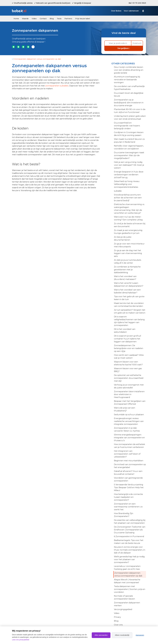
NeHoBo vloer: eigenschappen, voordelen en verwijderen (129, 147)
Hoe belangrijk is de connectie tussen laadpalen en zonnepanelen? (128, 497)
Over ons (118, 625)
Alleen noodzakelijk (122, 635)
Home (16, 19)
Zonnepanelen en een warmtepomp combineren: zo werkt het (128, 507)
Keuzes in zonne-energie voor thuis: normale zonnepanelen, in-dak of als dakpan (130, 550)
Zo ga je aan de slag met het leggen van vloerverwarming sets (128, 253)
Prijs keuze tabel (83, 19)
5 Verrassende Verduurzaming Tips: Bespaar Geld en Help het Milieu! (129, 487)
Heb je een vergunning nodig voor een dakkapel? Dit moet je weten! (129, 165)
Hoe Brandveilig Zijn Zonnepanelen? (124, 515)
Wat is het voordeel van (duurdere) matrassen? (125, 278)
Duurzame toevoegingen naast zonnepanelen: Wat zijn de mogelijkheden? (129, 155)
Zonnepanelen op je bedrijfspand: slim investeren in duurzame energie (129, 103)
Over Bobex (116, 11)
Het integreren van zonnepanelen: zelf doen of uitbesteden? (127, 454)
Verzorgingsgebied (123, 609)
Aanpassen (140, 635)
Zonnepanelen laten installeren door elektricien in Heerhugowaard (129, 394)
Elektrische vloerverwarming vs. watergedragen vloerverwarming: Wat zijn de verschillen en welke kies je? (129, 209)
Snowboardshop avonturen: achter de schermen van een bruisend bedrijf (128, 198)
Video (34, 19)
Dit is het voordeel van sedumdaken (125, 331)
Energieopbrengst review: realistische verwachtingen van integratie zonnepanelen (129, 421)
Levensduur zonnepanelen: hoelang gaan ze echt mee (127, 568)
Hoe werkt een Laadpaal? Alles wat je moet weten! (129, 356)
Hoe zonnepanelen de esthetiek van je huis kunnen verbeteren (129, 446)
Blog (52, 19)
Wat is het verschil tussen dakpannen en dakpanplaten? (129, 285)
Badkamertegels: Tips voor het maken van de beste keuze (129, 542)
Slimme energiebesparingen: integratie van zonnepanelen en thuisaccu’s (129, 438)
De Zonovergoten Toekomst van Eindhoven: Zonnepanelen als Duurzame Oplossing (130, 530)
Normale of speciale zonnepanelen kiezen (124, 597)
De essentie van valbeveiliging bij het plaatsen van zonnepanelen (130, 522)
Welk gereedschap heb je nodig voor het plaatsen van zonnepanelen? (129, 559)
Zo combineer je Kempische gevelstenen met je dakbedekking (127, 270)
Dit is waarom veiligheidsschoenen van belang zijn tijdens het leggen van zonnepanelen (129, 321)
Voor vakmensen (131, 11)
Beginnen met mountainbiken (129, 461)
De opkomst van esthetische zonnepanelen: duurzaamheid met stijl (129, 378)
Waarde (25, 19)
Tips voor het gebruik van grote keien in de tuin (129, 298)
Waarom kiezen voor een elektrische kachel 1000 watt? (128, 363)
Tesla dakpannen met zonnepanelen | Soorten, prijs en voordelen (130, 589)
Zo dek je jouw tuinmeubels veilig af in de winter (128, 261)
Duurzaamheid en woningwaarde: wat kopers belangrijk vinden (127, 126)
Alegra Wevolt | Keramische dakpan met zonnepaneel (127, 581)
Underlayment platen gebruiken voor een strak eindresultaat (130, 118)
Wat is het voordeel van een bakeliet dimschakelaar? (127, 291)
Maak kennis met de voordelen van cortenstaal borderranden (129, 305)
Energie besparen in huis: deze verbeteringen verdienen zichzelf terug (129, 175)
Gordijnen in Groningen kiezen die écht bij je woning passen (129, 134)
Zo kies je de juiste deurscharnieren (123, 238)
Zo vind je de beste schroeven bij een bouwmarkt (130, 225)
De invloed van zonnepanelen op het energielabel (130, 466)
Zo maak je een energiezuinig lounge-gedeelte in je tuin (128, 232)
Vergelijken (124, 48)
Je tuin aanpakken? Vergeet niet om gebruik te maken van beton (130, 311)
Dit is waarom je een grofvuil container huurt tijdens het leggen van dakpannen (128, 339)
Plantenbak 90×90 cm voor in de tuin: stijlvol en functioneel (130, 111)
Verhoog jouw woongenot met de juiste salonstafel (129, 386)
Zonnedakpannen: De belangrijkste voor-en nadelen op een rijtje (129, 348)
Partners (68, 19)
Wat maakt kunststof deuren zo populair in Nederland (129, 141)
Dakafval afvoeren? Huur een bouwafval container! (128, 473)
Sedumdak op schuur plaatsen (129, 415)
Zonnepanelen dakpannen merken (127, 604)
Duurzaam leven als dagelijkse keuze (129, 94)
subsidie (118, 191)
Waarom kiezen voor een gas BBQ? (128, 370)
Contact (43, 19)
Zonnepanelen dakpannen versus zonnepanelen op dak (128, 574)
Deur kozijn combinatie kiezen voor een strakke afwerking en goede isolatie (129, 70)
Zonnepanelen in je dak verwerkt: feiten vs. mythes (127, 429)
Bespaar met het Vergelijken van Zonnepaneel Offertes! (130, 403)
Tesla (59, 19)
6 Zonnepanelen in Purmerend (129, 536)
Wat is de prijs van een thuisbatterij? (125, 409)
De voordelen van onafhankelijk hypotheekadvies (129, 88)
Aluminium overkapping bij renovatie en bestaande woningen (127, 80)
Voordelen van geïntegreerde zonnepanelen (128, 479)
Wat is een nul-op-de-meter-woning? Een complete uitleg (128, 218)
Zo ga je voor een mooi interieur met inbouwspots (129, 245)
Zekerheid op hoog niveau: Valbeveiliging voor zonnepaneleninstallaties (127, 184)
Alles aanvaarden (101, 635)
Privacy (117, 617)
